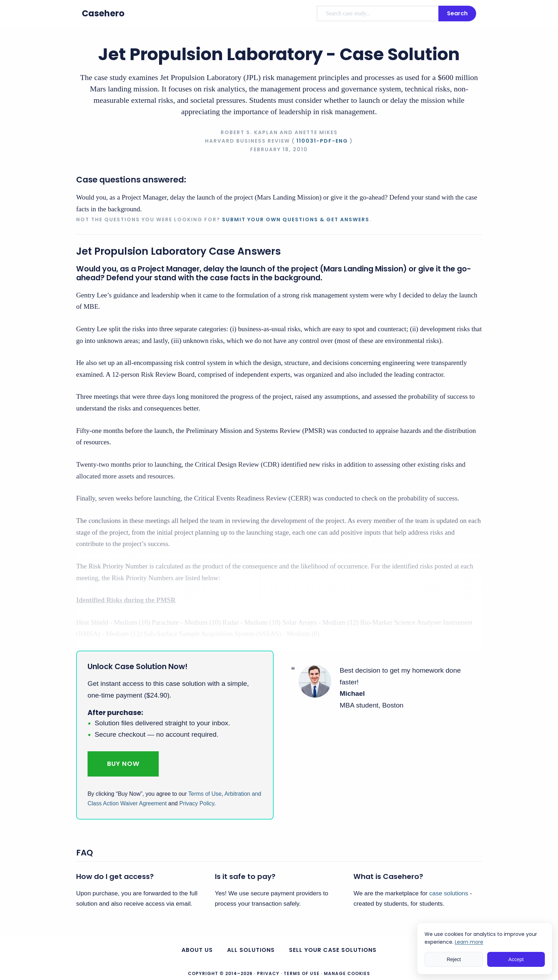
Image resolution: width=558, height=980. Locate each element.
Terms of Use (205, 794)
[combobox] (378, 14)
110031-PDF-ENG (322, 141)
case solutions (449, 893)
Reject (454, 959)
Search (457, 13)
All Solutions (251, 950)
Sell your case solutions (333, 950)
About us (197, 950)
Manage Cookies (347, 974)
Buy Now (123, 764)
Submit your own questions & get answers (296, 219)
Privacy (268, 973)
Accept (516, 959)
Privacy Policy (197, 803)
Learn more (469, 942)
